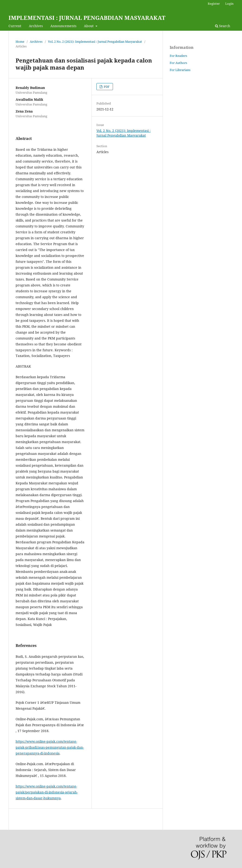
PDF (106, 87)
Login (229, 4)
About (89, 26)
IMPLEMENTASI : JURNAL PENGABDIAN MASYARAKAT (87, 18)
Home (20, 42)
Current (15, 26)
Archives (36, 26)
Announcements (63, 26)
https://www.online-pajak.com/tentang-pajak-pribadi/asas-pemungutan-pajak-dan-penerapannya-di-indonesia (50, 747)
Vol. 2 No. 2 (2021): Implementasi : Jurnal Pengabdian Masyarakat (95, 42)
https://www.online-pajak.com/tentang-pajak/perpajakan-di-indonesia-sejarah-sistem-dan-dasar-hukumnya (47, 792)
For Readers (178, 56)
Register (214, 4)
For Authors (178, 63)
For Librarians (180, 70)
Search (223, 26)
